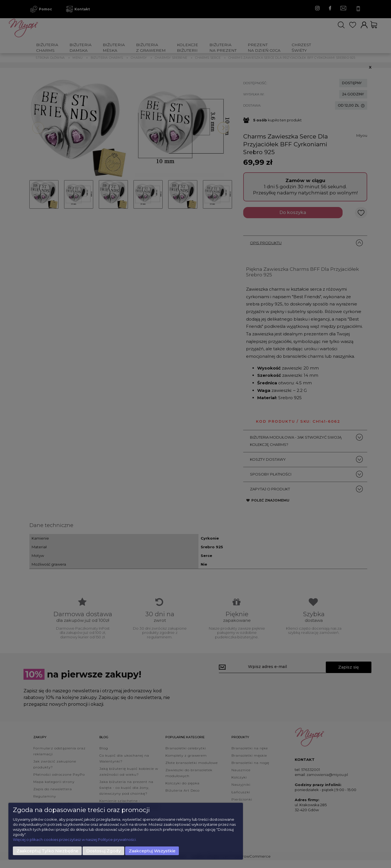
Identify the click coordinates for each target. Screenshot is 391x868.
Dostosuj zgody (103, 851)
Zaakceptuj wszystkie (152, 851)
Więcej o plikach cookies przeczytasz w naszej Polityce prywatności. (75, 839)
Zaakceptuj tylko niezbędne (47, 851)
